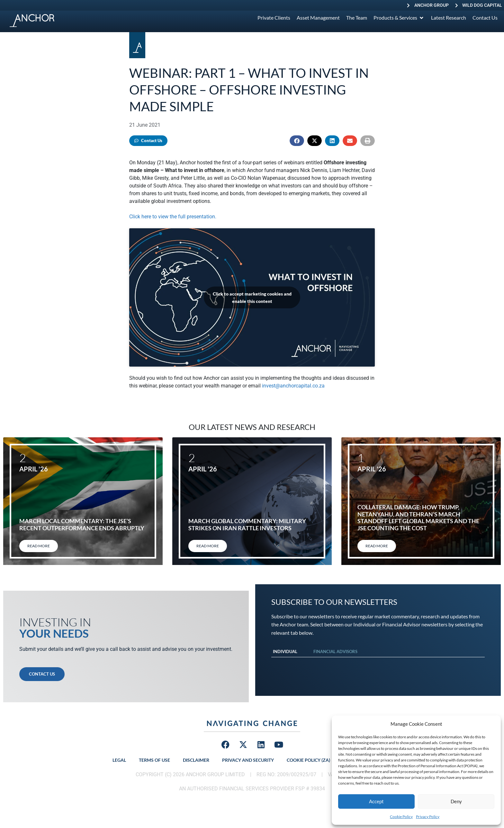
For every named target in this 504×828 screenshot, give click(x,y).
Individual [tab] (285, 651)
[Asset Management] (318, 18)
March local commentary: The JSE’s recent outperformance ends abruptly (82, 524)
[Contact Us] (485, 18)
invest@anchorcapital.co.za (293, 386)
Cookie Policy (401, 817)
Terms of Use (154, 760)
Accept (376, 801)
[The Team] (357, 18)
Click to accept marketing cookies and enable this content (252, 297)
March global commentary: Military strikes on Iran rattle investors (247, 524)
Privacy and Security (248, 760)
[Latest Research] (449, 18)
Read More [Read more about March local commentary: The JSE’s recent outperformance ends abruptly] (39, 546)
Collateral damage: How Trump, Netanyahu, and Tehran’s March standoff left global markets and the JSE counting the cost (418, 518)
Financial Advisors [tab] (335, 651)
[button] (297, 141)
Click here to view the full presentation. (173, 217)
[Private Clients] (274, 18)
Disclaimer (196, 760)
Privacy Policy (428, 817)
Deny (456, 801)
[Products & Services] (399, 18)
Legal (119, 760)
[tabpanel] (378, 664)
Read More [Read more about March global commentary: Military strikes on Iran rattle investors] (208, 546)
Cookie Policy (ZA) (308, 760)
